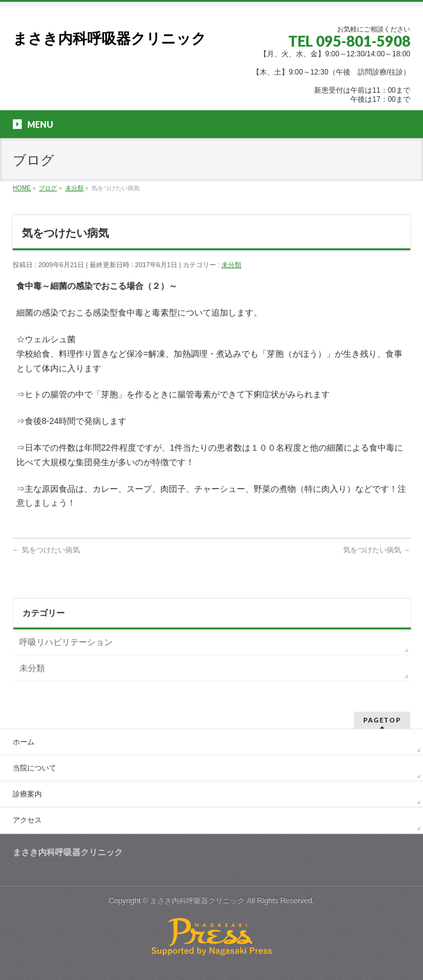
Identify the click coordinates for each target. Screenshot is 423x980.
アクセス (27, 820)
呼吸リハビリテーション (66, 642)
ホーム (24, 742)
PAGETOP (382, 720)
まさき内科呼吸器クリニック (110, 38)
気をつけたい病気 (46, 550)
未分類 (231, 265)
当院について (34, 768)
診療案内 (27, 794)
